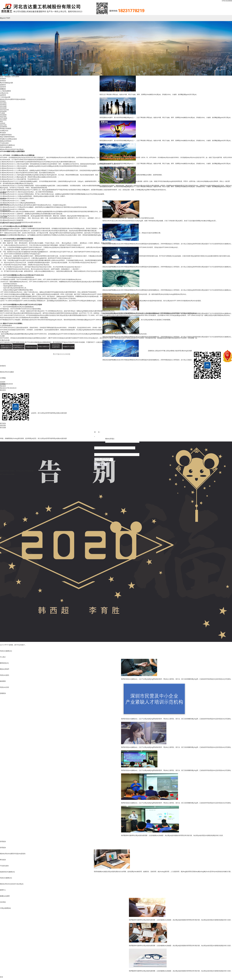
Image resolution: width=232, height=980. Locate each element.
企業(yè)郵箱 (170, 351)
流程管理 (3, 87)
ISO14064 (3, 120)
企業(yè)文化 (4, 93)
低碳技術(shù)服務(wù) (7, 145)
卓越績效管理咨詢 (6, 135)
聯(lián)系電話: (110, 439)
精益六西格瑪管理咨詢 (7, 137)
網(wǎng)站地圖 (187, 351)
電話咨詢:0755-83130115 (8, 388)
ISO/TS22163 (4, 110)
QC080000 (4, 127)
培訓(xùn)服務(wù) (6, 651)
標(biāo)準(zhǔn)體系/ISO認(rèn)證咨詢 (13, 99)
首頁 (1, 977)
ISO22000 (3, 108)
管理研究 (3, 366)
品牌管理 (3, 95)
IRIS (1, 122)
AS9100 (3, 123)
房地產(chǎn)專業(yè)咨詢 (8, 139)
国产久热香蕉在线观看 (7, 474)
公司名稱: (97, 445)
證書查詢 (151, 351)
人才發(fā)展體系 (5, 91)
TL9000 (2, 113)
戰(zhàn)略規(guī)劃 (6, 83)
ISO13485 (3, 106)
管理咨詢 (3, 842)
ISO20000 (3, 115)
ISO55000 (3, 111)
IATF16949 (4, 118)
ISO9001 (3, 101)
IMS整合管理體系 (6, 129)
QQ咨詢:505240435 (6, 384)
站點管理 (178, 351)
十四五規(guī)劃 (5, 97)
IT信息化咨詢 (4, 143)
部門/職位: (98, 452)
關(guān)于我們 (5, 18)
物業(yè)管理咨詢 (6, 141)
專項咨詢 (3, 133)
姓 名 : (97, 432)
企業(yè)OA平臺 (160, 351)
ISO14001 (3, 103)
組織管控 (3, 85)
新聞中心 (3, 890)
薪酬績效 (3, 89)
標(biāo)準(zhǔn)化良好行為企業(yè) (12, 149)
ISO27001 (3, 117)
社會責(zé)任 (4, 131)
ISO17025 (3, 125)
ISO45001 (3, 105)
